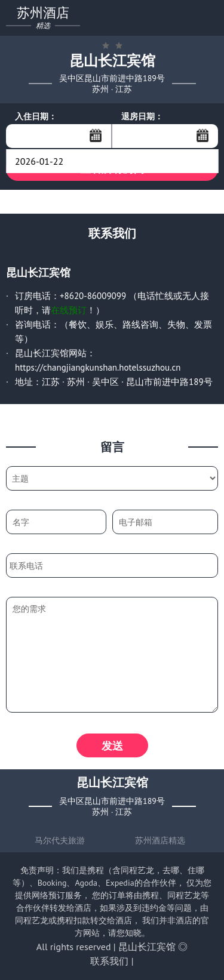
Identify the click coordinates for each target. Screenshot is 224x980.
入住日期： (36, 116)
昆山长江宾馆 (147, 947)
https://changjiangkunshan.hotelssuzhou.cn (98, 367)
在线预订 (69, 310)
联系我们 (109, 961)
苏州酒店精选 (160, 840)
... (96, 135)
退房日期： (142, 116)
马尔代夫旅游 (60, 840)
